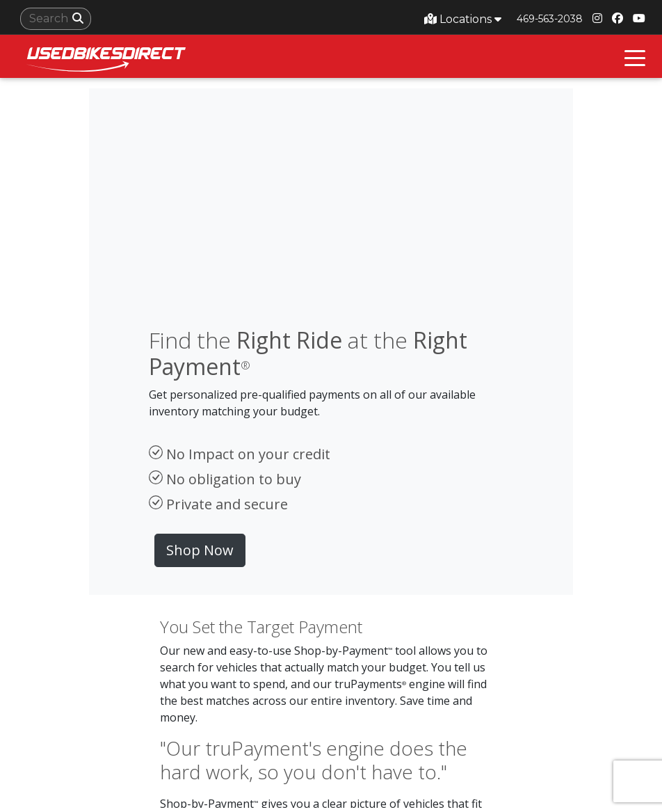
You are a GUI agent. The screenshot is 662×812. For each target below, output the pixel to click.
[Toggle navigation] (635, 57)
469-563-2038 (550, 19)
